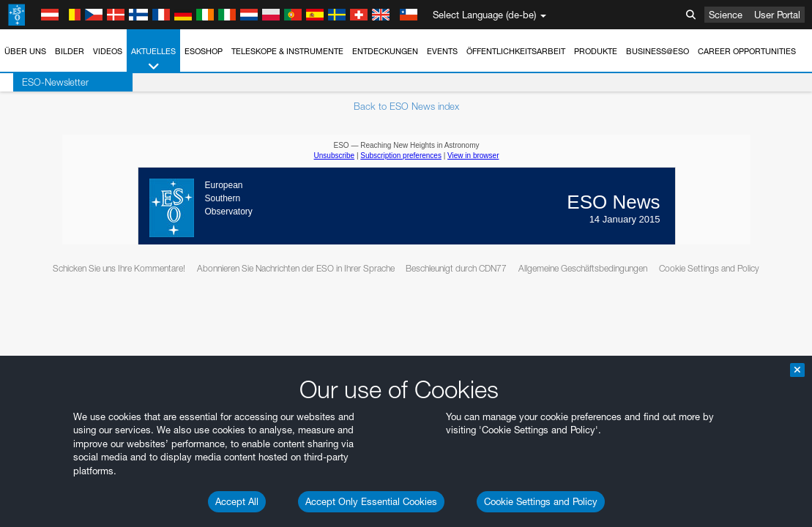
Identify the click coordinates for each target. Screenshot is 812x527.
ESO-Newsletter (42, 82)
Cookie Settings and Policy (541, 501)
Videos (108, 51)
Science (726, 15)
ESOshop (204, 51)
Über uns (25, 51)
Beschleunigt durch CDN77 (456, 268)
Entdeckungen (385, 51)
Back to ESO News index (406, 106)
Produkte (596, 51)
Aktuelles (153, 60)
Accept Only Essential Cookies (371, 501)
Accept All (237, 501)
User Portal (777, 15)
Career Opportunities (747, 51)
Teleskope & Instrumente (287, 51)
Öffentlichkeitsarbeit (516, 51)
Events (442, 51)
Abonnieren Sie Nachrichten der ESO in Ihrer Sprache (296, 268)
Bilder (70, 51)
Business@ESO (658, 51)
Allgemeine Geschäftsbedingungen (583, 268)
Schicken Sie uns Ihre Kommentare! (119, 268)
